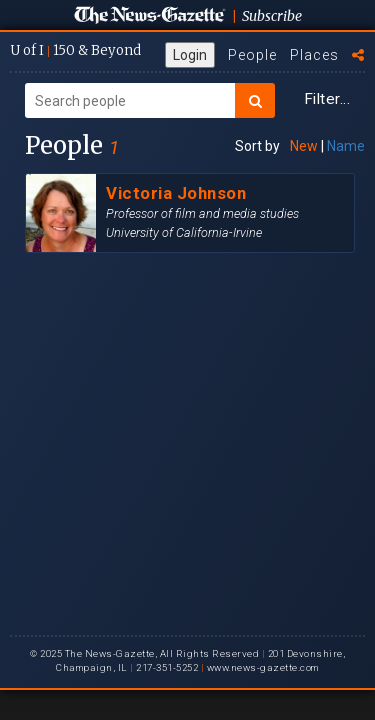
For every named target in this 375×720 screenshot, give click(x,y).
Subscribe (272, 16)
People (252, 55)
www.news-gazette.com (263, 667)
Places (314, 55)
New (304, 146)
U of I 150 (75, 50)
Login (190, 55)
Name (346, 146)
